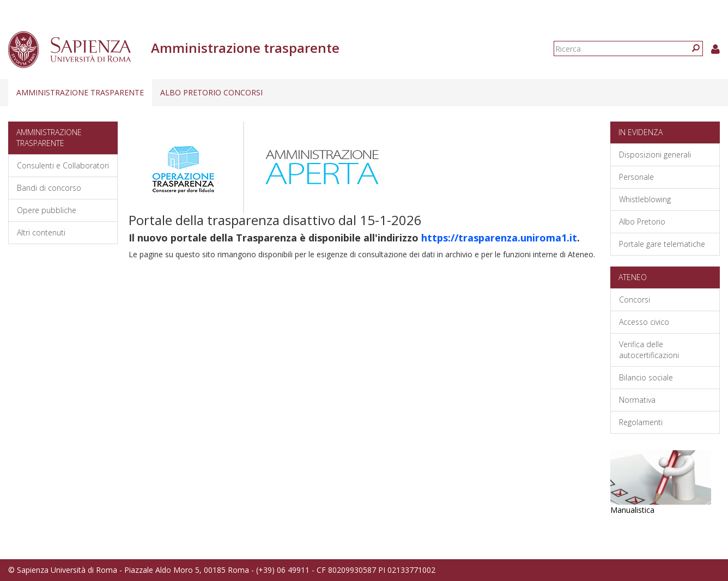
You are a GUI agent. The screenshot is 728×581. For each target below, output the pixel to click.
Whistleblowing (645, 199)
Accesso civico (644, 322)
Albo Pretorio (642, 222)
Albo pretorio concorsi (211, 92)
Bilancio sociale (646, 377)
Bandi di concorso (49, 188)
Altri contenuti (41, 232)
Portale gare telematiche (662, 244)
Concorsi (635, 299)
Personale (636, 177)
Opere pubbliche (47, 210)
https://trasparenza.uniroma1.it (499, 238)
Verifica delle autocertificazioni (649, 350)
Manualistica (632, 510)
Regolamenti (641, 422)
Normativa (637, 400)
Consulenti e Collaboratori (63, 165)
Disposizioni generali (655, 155)
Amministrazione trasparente (80, 92)
